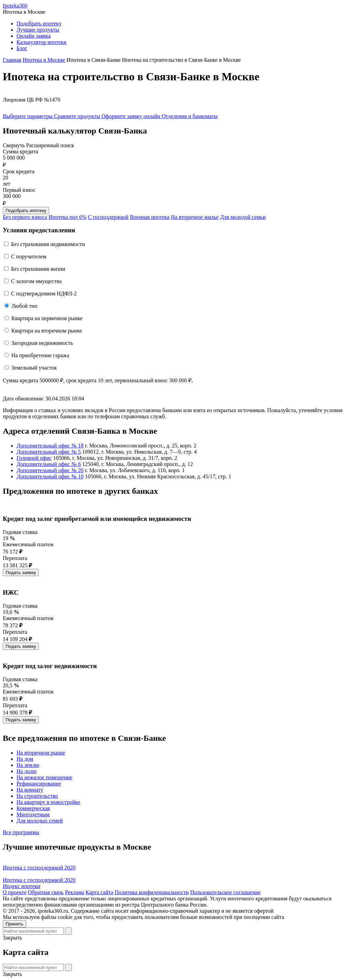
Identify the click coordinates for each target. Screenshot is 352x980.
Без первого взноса (25, 217)
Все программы (21, 832)
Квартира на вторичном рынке (47, 331)
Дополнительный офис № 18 (50, 446)
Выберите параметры (28, 116)
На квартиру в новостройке (48, 802)
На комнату (30, 790)
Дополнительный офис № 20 (50, 470)
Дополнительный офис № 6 (49, 464)
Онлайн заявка (34, 36)
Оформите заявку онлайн (131, 116)
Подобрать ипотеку (39, 24)
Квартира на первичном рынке (47, 318)
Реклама (75, 892)
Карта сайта (100, 892)
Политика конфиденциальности (152, 892)
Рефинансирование (39, 784)
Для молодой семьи (243, 217)
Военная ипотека (150, 217)
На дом (25, 759)
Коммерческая (33, 808)
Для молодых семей (40, 821)
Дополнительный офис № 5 (49, 452)
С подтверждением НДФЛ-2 (44, 294)
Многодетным (33, 814)
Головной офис (34, 458)
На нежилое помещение (44, 777)
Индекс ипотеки (21, 886)
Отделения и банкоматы (190, 116)
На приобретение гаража (40, 355)
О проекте (15, 892)
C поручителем (29, 256)
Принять (14, 924)
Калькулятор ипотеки (41, 42)
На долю (27, 771)
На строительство (37, 796)
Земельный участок (34, 368)
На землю (28, 765)
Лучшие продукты (38, 30)
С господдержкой (108, 217)
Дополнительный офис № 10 (50, 476)
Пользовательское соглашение (225, 892)
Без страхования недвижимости (48, 244)
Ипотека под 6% (67, 217)
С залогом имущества (36, 281)
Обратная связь (46, 892)
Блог (22, 48)
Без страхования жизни (38, 269)
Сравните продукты (78, 116)
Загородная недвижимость (42, 343)
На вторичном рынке (41, 753)
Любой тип (24, 306)
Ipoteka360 (15, 6)
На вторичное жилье (195, 217)
